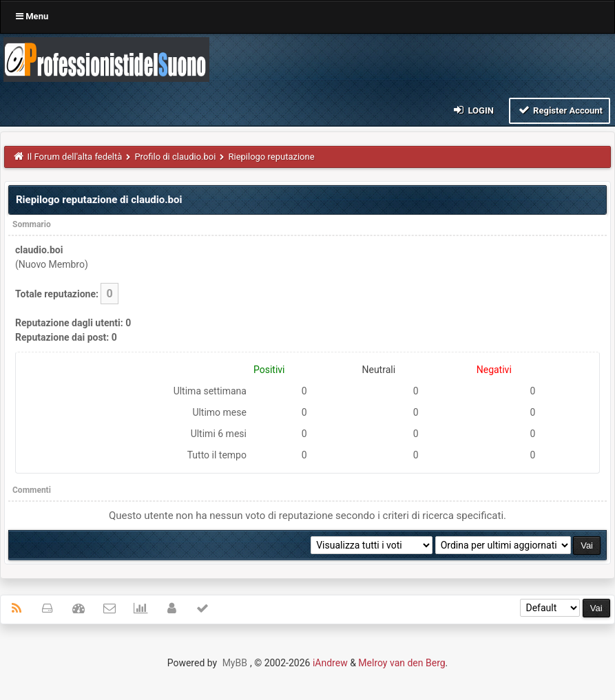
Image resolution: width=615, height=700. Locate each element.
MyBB (235, 663)
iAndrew (330, 663)
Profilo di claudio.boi (175, 157)
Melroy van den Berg (402, 663)
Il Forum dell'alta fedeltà (75, 157)
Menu (32, 16)
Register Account (560, 110)
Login (473, 110)
